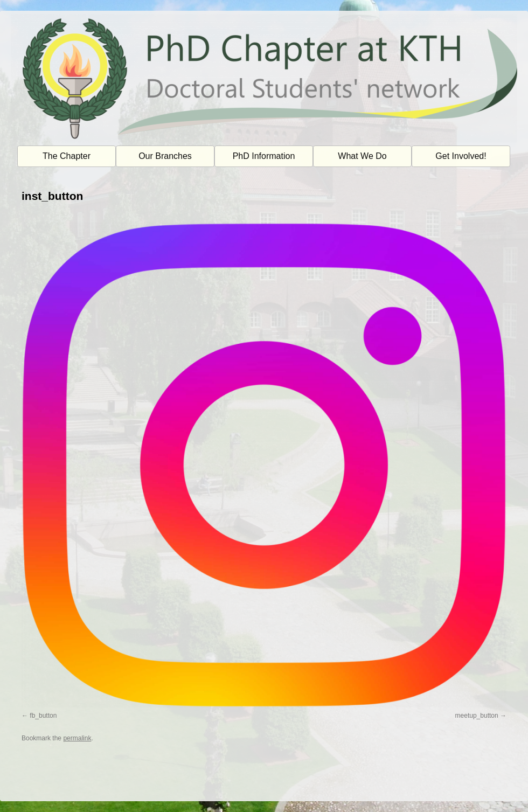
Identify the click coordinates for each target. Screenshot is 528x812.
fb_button (43, 716)
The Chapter (67, 156)
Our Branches (165, 156)
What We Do (362, 156)
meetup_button (477, 716)
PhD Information (264, 156)
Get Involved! (461, 156)
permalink (77, 738)
